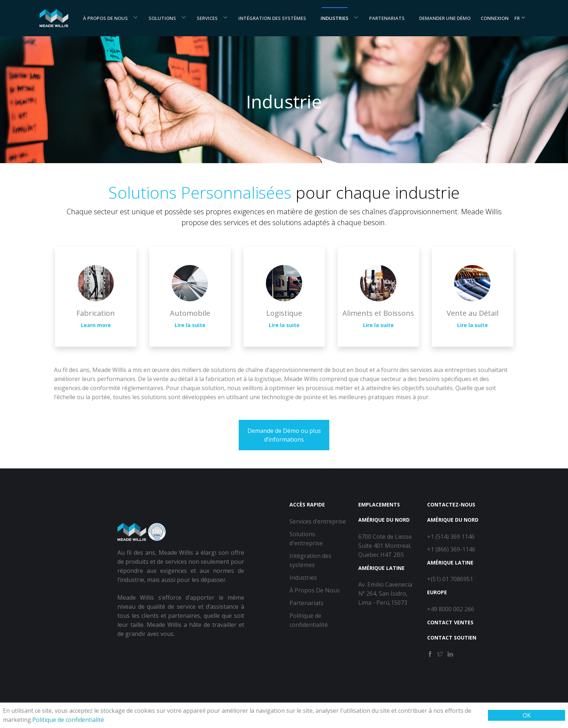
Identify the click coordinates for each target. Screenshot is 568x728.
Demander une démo (445, 18)
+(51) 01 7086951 (450, 579)
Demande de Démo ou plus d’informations (284, 435)
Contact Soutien (452, 638)
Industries (335, 18)
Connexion (495, 18)
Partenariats (387, 18)
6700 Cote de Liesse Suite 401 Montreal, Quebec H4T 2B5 (385, 546)
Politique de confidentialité (68, 720)
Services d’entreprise (318, 521)
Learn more (96, 325)
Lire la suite (190, 325)
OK (527, 715)
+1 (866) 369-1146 (451, 549)
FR (520, 18)
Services (207, 18)
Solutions (162, 18)
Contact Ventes (450, 622)
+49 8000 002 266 (451, 609)
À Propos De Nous (105, 18)
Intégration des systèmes (272, 18)
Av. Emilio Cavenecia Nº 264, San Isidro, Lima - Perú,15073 (385, 593)
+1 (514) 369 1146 (451, 537)
